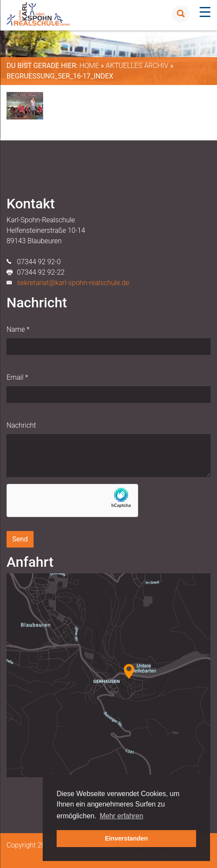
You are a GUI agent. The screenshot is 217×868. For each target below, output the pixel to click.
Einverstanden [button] (127, 838)
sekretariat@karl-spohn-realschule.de (73, 283)
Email (17, 377)
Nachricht (21, 425)
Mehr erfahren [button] (122, 816)
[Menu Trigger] (205, 12)
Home (89, 66)
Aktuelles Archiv (137, 66)
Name (18, 329)
